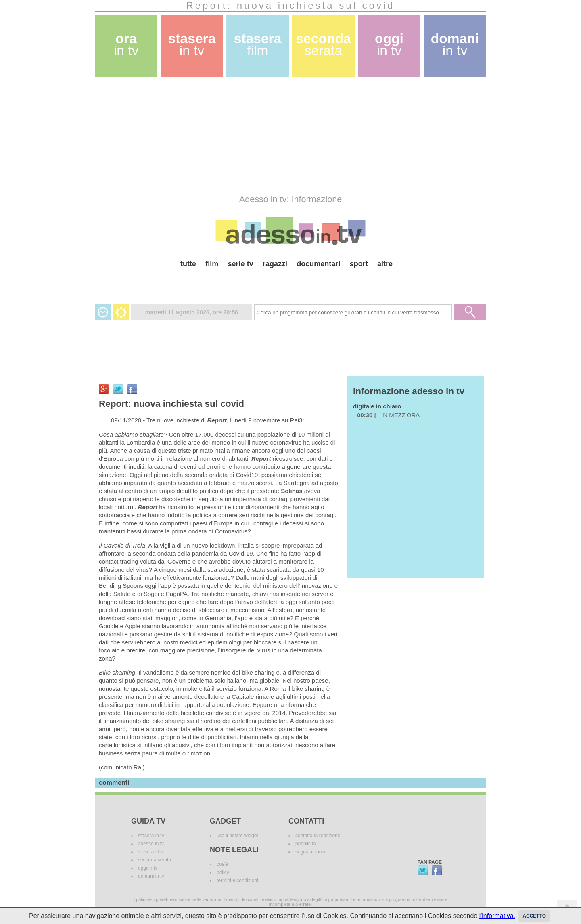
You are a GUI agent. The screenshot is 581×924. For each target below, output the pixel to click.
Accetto (534, 916)
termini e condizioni (237, 880)
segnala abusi (310, 852)
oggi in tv (148, 868)
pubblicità (306, 844)
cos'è (222, 864)
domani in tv (151, 876)
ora (126, 45)
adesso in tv (151, 844)
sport (359, 264)
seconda (323, 45)
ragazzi (275, 264)
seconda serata (155, 860)
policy (223, 872)
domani (455, 45)
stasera (192, 45)
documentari (318, 264)
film (212, 264)
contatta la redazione (318, 836)
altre (385, 264)
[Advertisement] (290, 136)
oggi (389, 45)
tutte (188, 264)
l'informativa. (497, 916)
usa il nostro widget (237, 836)
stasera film (150, 852)
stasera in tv (151, 836)
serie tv (241, 264)
